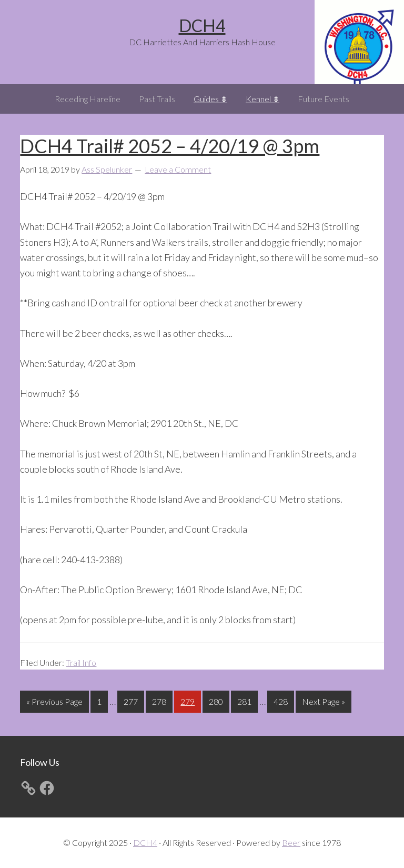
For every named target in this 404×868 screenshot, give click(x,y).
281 (246, 700)
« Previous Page (54, 704)
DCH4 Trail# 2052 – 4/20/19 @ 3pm (170, 146)
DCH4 (202, 26)
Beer (291, 842)
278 (160, 700)
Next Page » (323, 704)
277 (132, 700)
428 (282, 700)
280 (217, 700)
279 (189, 700)
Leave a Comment (178, 169)
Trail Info (81, 662)
